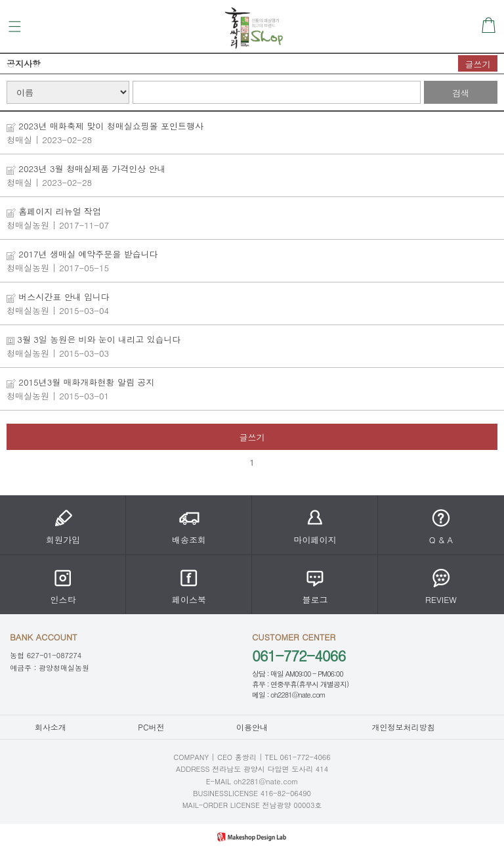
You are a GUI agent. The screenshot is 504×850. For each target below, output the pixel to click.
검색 (461, 93)
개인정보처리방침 (403, 727)
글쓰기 (478, 64)
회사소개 (51, 727)
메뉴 (15, 27)
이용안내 (252, 727)
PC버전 (151, 727)
